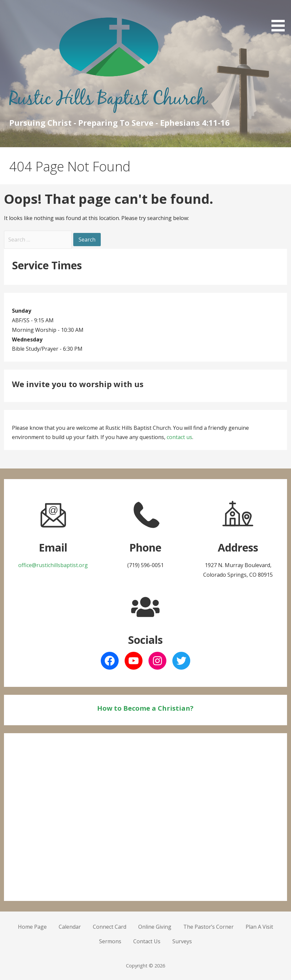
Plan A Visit (259, 927)
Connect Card (110, 927)
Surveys (182, 941)
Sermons (110, 941)
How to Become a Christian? (145, 708)
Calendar (70, 927)
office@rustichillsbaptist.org (53, 565)
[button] (280, 17)
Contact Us (147, 941)
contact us (179, 437)
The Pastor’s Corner (208, 927)
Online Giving (155, 927)
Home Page (32, 927)
